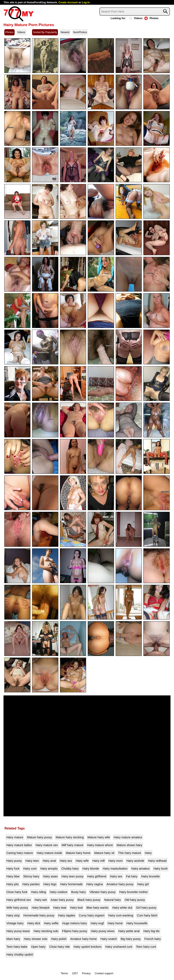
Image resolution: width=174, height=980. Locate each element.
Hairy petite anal (129, 931)
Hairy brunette (150, 876)
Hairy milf (99, 861)
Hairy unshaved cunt (119, 947)
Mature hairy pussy (39, 837)
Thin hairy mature (130, 853)
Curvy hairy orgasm (92, 915)
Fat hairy (132, 876)
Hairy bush (161, 869)
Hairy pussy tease (18, 931)
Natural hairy (113, 900)
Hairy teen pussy (72, 876)
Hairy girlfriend (97, 876)
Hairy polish (59, 939)
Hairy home (115, 923)
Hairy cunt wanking (121, 915)
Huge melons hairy (75, 923)
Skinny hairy (31, 876)
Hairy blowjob (41, 908)
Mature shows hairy (130, 845)
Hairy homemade (71, 884)
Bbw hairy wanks (97, 908)
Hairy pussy (14, 861)
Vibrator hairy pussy (103, 892)
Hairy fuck (13, 869)
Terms (64, 973)
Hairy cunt (30, 869)
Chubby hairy (70, 869)
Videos (136, 18)
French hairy (153, 939)
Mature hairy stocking (70, 837)
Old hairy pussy (135, 900)
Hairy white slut (122, 908)
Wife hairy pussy (17, 908)
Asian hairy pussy (62, 900)
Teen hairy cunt (146, 947)
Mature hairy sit (104, 853)
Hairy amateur (141, 869)
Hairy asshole (135, 861)
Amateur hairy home (84, 939)
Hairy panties (31, 884)
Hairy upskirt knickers (88, 947)
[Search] (135, 12)
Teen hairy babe (17, 947)
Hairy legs (50, 884)
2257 (75, 973)
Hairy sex (116, 876)
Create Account (68, 2)
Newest (65, 32)
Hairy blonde (91, 869)
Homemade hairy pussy (39, 915)
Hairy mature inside (50, 853)
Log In (86, 2)
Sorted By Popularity (45, 32)
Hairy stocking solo (46, 931)
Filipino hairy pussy (75, 931)
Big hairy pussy (131, 939)
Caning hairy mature (20, 853)
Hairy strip (13, 915)
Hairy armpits (49, 869)
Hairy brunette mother (134, 892)
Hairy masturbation (115, 869)
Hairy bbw (13, 876)
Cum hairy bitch (147, 915)
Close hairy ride (60, 947)
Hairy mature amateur (128, 837)
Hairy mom (116, 861)
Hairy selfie (51, 923)
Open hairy (38, 947)
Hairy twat (60, 908)
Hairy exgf (97, 923)
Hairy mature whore (100, 845)
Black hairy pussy (89, 900)
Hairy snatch (109, 939)
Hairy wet (41, 900)
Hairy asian (50, 876)
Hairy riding (39, 892)
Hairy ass (66, 861)
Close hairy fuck (17, 892)
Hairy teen (32, 861)
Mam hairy (13, 939)
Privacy (86, 973)
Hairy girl (143, 884)
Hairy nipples (67, 915)
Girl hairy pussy (146, 908)
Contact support (104, 973)
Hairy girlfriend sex (19, 900)
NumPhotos (80, 32)
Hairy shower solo (36, 939)
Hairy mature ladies (19, 845)
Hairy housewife (137, 923)
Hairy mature (15, 837)
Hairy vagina (94, 884)
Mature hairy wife (99, 837)
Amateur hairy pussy (120, 884)
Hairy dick (34, 923)
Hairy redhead (157, 861)
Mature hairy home (78, 853)
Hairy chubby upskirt (20, 955)
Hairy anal (49, 861)
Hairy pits (13, 884)
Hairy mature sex (47, 845)
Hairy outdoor (59, 892)
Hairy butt (76, 908)
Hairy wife (82, 861)
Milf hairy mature (73, 845)
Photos (151, 18)
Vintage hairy (15, 923)
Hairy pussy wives (103, 931)
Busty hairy (78, 892)
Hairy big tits (152, 931)
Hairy (148, 853)
